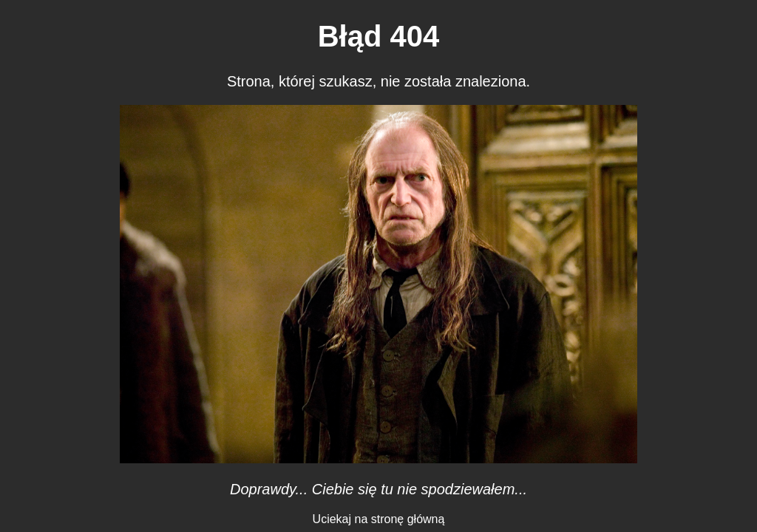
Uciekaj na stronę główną (379, 519)
